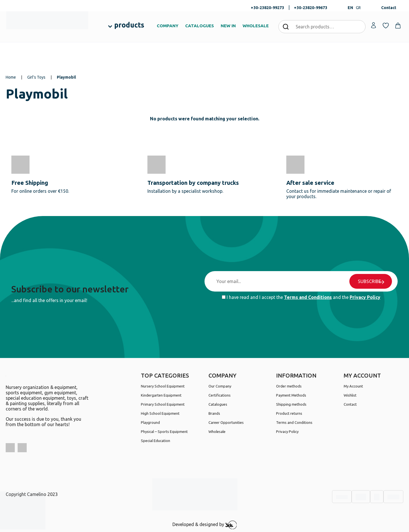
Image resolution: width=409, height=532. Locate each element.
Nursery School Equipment (163, 386)
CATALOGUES (200, 26)
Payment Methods (291, 395)
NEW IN (228, 26)
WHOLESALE (256, 26)
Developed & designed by (205, 525)
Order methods (289, 386)
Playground (150, 422)
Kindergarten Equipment (161, 395)
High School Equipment (160, 413)
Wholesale (217, 432)
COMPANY (168, 26)
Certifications (220, 395)
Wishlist (350, 395)
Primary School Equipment (163, 404)
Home (11, 77)
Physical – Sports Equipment (164, 432)
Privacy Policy (365, 297)
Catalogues (218, 404)
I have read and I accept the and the (301, 297)
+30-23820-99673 (311, 8)
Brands (214, 413)
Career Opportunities (226, 422)
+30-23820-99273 (267, 8)
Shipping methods (291, 404)
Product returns (289, 413)
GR (358, 8)
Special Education (156, 441)
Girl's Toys (36, 77)
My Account (353, 386)
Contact (389, 8)
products (129, 25)
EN (350, 8)
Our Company (220, 386)
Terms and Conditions (308, 297)
